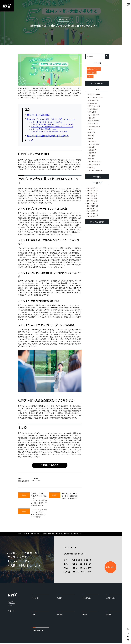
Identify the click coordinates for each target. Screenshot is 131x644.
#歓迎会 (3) (91, 148)
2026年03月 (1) (92, 189)
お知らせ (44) (92, 73)
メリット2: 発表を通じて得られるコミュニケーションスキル (52, 125)
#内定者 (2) (91, 156)
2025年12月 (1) (92, 196)
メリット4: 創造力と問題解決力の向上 (44, 130)
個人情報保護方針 (38, 631)
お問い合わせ (110, 568)
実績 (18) (90, 77)
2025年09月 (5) (93, 204)
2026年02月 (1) (92, 191)
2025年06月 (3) (92, 212)
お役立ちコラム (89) (94, 70)
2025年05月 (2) (92, 214)
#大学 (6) (91, 136)
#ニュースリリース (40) (95, 98)
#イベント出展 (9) (93, 115)
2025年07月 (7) (92, 209)
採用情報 (109, 615)
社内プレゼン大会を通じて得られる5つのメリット (51, 120)
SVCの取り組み (86, 599)
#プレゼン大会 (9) (93, 121)
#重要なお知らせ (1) (94, 165)
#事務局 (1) (91, 168)
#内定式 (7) (91, 130)
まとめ (30, 141)
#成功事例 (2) (92, 153)
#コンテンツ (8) (93, 124)
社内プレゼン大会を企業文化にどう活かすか (48, 136)
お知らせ (84, 615)
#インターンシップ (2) (95, 162)
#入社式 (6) (91, 133)
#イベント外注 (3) (93, 145)
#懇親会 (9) (91, 118)
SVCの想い (36, 599)
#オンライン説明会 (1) (95, 171)
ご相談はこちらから (50, 466)
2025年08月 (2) (92, 206)
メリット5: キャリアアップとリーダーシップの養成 (49, 132)
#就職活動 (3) (92, 150)
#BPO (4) (91, 139)
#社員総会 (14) (92, 104)
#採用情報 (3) (92, 142)
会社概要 (60, 615)
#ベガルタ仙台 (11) (94, 110)
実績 (34, 615)
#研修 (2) (91, 159)
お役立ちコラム (111, 599)
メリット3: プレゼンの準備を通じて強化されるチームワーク (52, 127)
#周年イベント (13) (94, 107)
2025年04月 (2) (92, 217)
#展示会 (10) (92, 113)
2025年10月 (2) (92, 201)
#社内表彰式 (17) (93, 101)
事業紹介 (60, 599)
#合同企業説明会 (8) (94, 127)
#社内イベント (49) (94, 95)
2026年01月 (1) (92, 194)
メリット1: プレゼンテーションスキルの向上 (46, 122)
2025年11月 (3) (92, 199)
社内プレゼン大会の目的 (39, 115)
